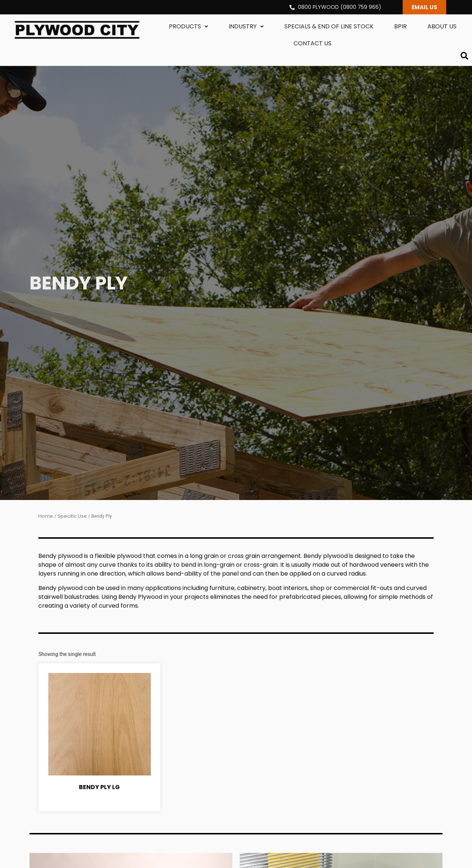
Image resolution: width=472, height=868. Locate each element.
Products (188, 26)
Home (46, 516)
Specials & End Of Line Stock (329, 26)
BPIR (400, 26)
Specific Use (72, 516)
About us (442, 26)
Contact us (313, 43)
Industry (246, 26)
